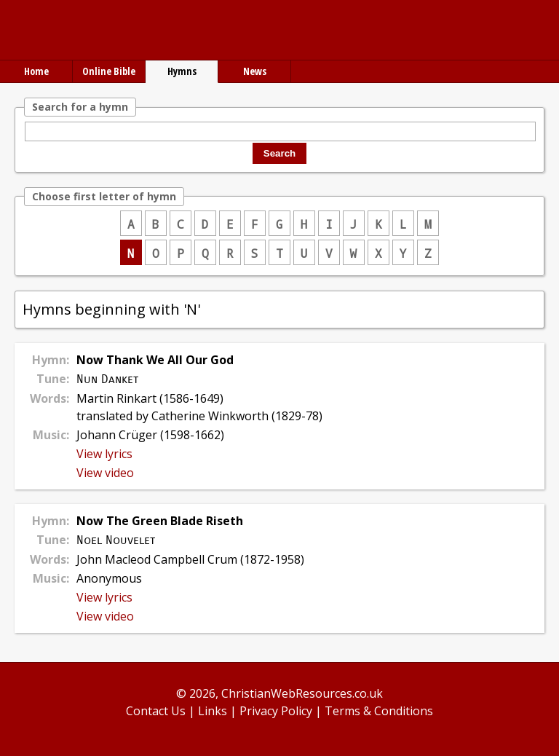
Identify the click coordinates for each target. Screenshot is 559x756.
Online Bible (109, 71)
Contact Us (156, 711)
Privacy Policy (276, 711)
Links (213, 711)
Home (36, 71)
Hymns (182, 71)
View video (105, 473)
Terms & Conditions (379, 711)
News (255, 71)
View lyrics (104, 454)
